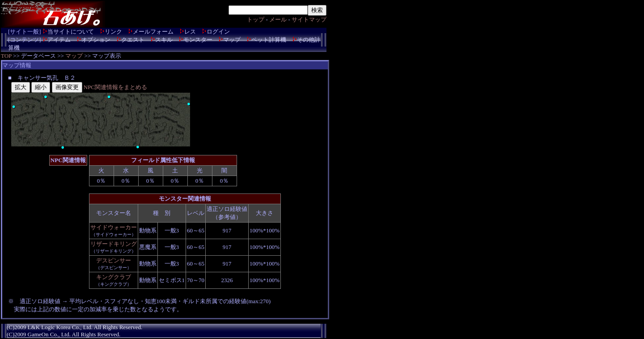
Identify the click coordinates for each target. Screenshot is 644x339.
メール (278, 19)
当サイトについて (71, 32)
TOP (6, 56)
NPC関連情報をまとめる (115, 87)
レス (190, 32)
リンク (113, 32)
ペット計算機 (269, 40)
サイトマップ (309, 19)
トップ (256, 19)
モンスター (198, 40)
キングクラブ (114, 277)
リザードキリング (114, 244)
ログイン (218, 32)
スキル (164, 40)
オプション (96, 40)
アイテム (59, 40)
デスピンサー (114, 260)
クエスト (133, 40)
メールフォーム (153, 32)
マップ (232, 40)
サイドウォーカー (114, 227)
